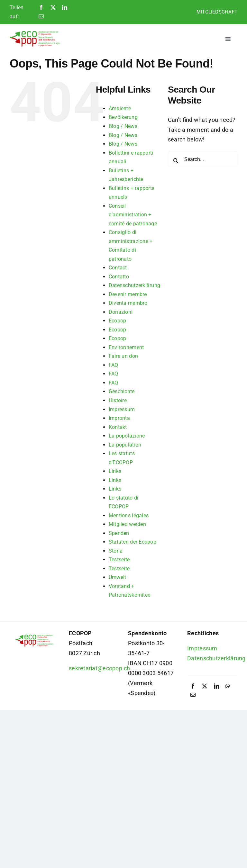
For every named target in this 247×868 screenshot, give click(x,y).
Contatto (119, 277)
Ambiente (120, 108)
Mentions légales (129, 515)
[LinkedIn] (65, 8)
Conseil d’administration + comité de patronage (133, 215)
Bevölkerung (123, 117)
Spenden (119, 533)
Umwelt (118, 577)
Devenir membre (128, 294)
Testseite (119, 560)
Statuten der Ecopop (133, 542)
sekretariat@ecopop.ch (100, 668)
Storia (116, 551)
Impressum (122, 409)
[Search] (176, 160)
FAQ (114, 365)
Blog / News (123, 126)
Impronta (119, 418)
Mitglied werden (127, 524)
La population (125, 445)
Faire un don (123, 356)
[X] (53, 8)
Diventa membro (128, 303)
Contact (118, 268)
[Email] (41, 17)
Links (115, 471)
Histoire (118, 400)
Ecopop (118, 321)
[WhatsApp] (228, 686)
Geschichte (122, 391)
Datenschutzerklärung (134, 285)
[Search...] (203, 159)
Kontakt (118, 427)
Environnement (126, 347)
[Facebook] (41, 8)
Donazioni (121, 312)
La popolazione (127, 436)
